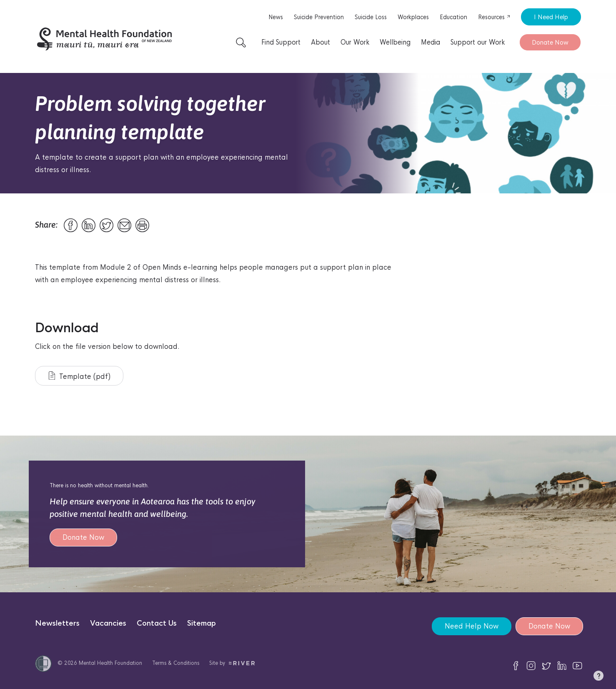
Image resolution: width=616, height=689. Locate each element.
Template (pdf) (80, 376)
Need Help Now (472, 626)
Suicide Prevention (319, 17)
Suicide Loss (371, 17)
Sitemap (202, 623)
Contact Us (157, 623)
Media (431, 42)
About (321, 42)
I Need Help (551, 17)
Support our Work (478, 42)
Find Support (281, 42)
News (276, 17)
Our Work (355, 42)
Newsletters (57, 623)
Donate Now (550, 42)
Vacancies (108, 623)
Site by (232, 663)
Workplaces (413, 17)
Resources (494, 17)
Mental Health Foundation (110, 663)
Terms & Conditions (176, 663)
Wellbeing (395, 42)
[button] (598, 677)
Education (453, 17)
